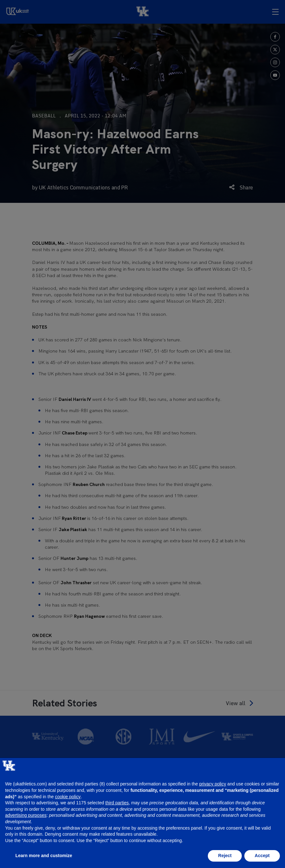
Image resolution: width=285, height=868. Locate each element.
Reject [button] (225, 856)
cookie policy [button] (68, 797)
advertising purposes (26, 815)
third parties (117, 803)
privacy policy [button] (213, 784)
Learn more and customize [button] (44, 856)
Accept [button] (262, 856)
